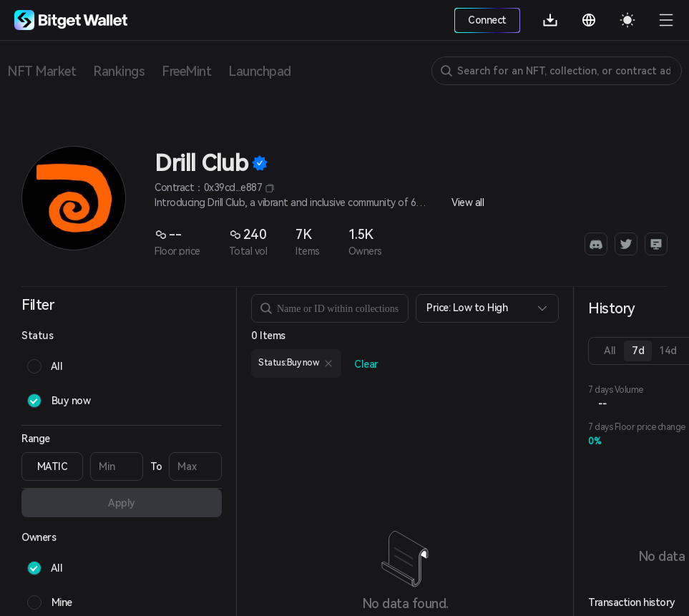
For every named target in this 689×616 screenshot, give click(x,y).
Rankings (119, 71)
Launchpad (260, 71)
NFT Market (41, 71)
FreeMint (186, 71)
